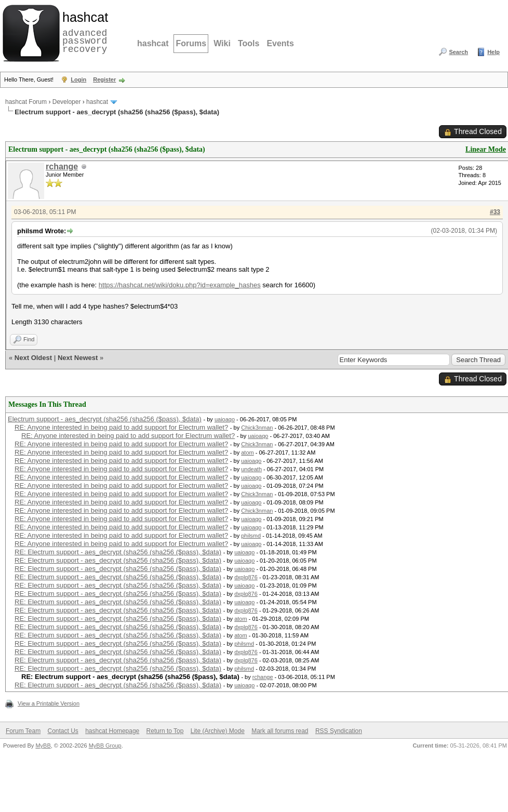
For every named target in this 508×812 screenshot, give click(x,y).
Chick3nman (257, 428)
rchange (62, 167)
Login (78, 79)
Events (280, 43)
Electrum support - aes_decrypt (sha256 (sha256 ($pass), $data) (105, 419)
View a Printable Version (49, 703)
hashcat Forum (26, 102)
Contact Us (63, 731)
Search (458, 52)
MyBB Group (105, 746)
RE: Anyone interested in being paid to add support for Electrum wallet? (121, 427)
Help (493, 52)
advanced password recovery (83, 32)
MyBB (43, 746)
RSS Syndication (339, 731)
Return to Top (165, 731)
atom (247, 452)
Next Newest (78, 358)
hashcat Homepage (112, 731)
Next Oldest (33, 358)
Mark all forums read (280, 731)
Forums (191, 43)
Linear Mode (486, 149)
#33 (495, 212)
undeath (251, 469)
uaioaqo (225, 419)
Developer (67, 102)
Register (104, 79)
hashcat (153, 43)
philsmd (251, 536)
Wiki (222, 43)
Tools (249, 43)
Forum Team (23, 731)
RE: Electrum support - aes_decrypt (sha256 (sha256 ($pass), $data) (118, 552)
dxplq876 (246, 577)
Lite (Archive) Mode (218, 731)
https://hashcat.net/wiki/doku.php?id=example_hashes (180, 285)
